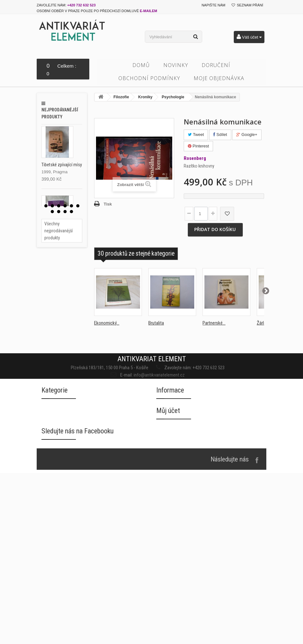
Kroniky (145, 97)
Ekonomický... (107, 323)
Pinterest (198, 146)
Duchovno (51, 535)
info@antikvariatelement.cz (156, 372)
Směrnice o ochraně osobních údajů (192, 561)
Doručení (216, 65)
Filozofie (121, 97)
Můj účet (168, 568)
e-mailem (148, 11)
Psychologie (173, 97)
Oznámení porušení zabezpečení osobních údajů (204, 548)
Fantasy (49, 548)
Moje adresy (169, 611)
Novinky (176, 65)
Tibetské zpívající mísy (62, 165)
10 (71, 212)
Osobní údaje (169, 624)
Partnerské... (214, 323)
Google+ (247, 135)
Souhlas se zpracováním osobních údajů (196, 523)
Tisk (108, 204)
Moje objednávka (219, 78)
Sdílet (220, 135)
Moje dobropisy (172, 599)
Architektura (54, 484)
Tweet (196, 135)
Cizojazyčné (54, 510)
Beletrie (49, 497)
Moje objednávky (173, 586)
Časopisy (50, 523)
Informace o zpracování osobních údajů (196, 536)
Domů (141, 65)
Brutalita (156, 323)
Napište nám (214, 5)
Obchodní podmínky (149, 78)
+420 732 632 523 (81, 5)
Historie (49, 574)
